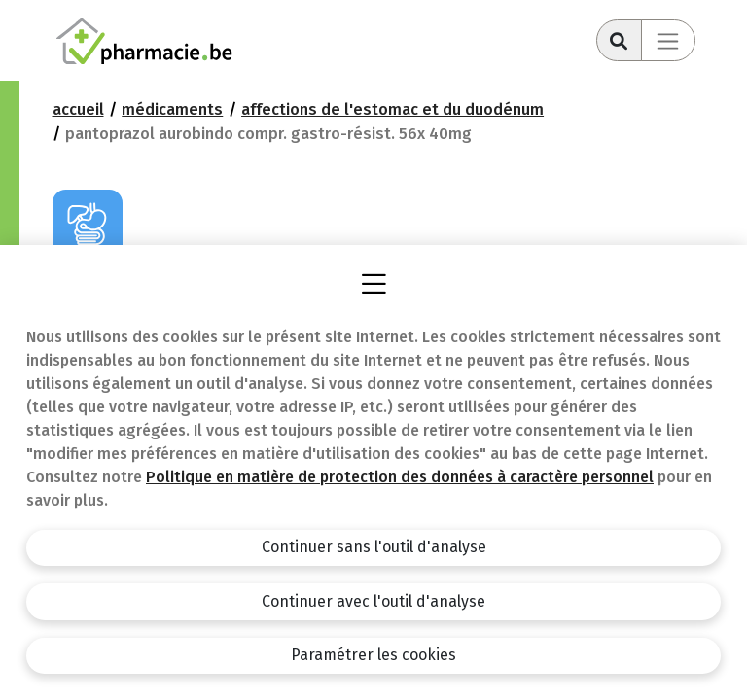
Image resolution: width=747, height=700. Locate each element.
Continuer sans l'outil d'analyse (374, 547)
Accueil (78, 109)
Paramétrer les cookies (373, 655)
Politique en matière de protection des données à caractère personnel (400, 477)
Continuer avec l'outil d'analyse (373, 601)
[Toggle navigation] (668, 40)
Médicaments (172, 109)
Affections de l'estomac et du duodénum (392, 109)
